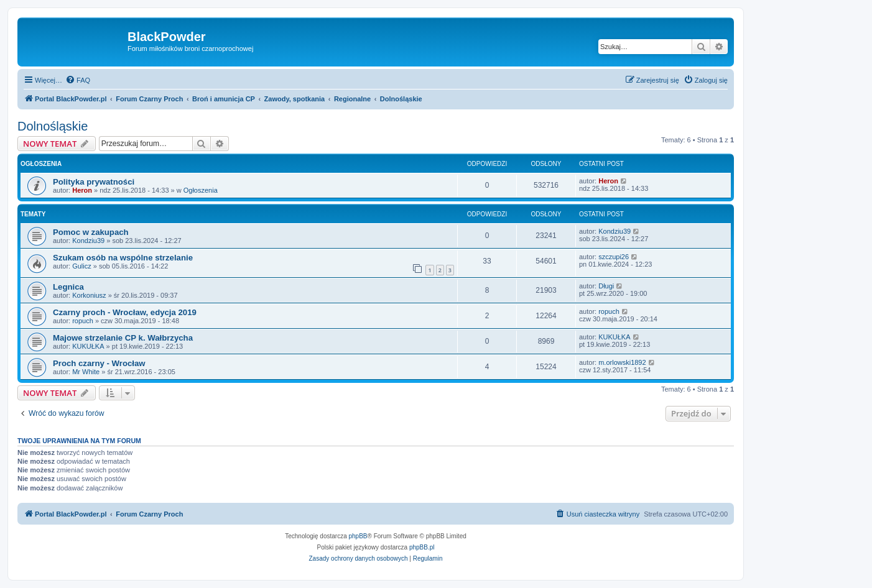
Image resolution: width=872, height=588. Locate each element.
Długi (606, 286)
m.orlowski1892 (622, 362)
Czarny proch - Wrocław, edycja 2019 (125, 312)
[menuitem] (78, 80)
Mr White (86, 372)
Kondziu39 (88, 241)
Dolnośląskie (53, 126)
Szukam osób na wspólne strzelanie (123, 258)
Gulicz (82, 266)
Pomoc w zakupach (91, 232)
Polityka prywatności (94, 182)
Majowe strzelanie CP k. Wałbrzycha (123, 338)
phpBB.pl (422, 547)
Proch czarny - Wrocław (99, 363)
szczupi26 (614, 257)
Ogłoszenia (201, 190)
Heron (82, 190)
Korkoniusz (89, 295)
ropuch (83, 321)
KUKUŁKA (88, 346)
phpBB (358, 536)
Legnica (68, 287)
